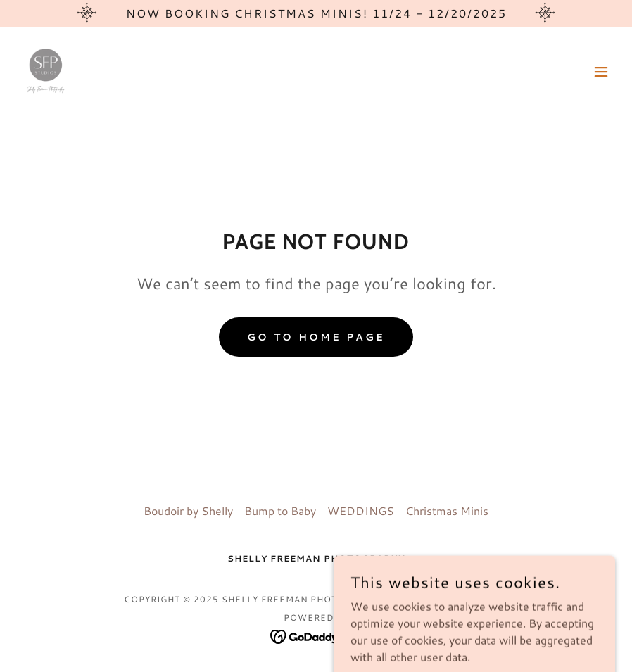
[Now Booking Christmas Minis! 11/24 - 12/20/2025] (316, 13)
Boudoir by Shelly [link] (188, 511)
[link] (45, 72)
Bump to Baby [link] (280, 511)
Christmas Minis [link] (447, 511)
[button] (601, 72)
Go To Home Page (316, 337)
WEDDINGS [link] (361, 511)
